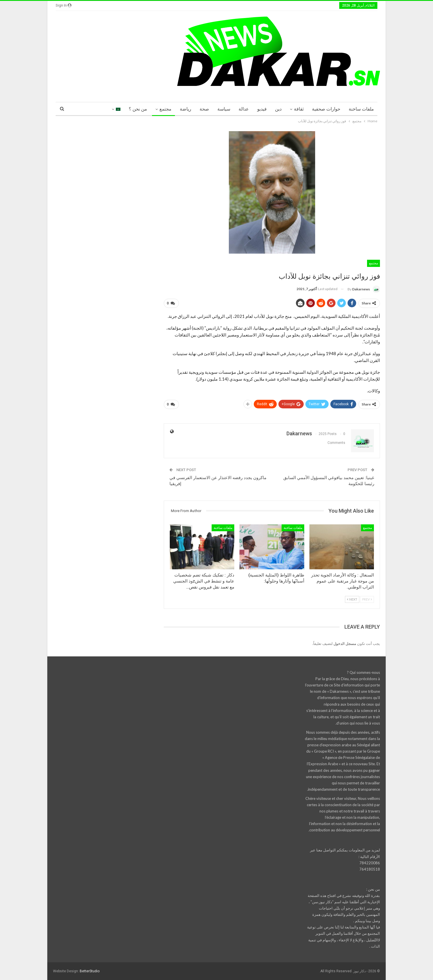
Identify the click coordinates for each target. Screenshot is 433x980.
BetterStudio (90, 971)
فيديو (262, 109)
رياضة (186, 109)
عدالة (244, 109)
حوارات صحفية (326, 109)
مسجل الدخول (345, 644)
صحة (204, 109)
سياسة (224, 109)
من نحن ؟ (138, 109)
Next (352, 599)
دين (278, 109)
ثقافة (299, 109)
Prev (367, 599)
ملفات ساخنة (361, 109)
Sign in (64, 5)
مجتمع (165, 109)
